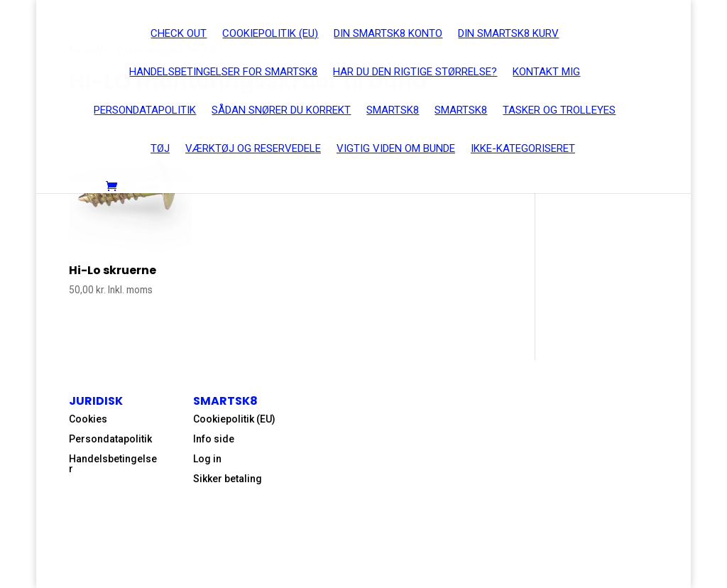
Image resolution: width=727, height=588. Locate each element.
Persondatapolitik (110, 439)
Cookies (88, 419)
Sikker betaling (228, 479)
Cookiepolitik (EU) (234, 419)
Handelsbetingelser (113, 464)
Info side (214, 439)
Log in (207, 459)
